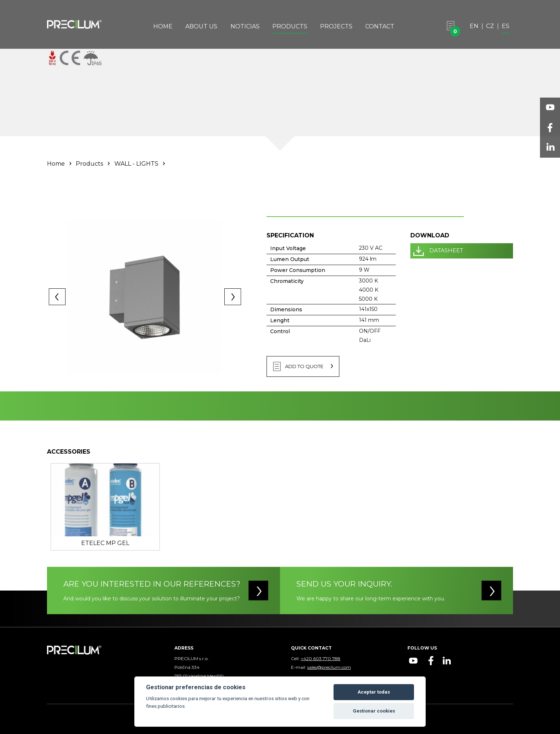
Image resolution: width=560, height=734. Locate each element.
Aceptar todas (374, 692)
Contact (380, 26)
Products (290, 26)
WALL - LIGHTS (136, 164)
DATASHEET (446, 250)
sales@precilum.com (329, 667)
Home (163, 26)
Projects (336, 26)
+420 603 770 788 (321, 658)
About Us (201, 26)
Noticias (245, 26)
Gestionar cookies (374, 711)
